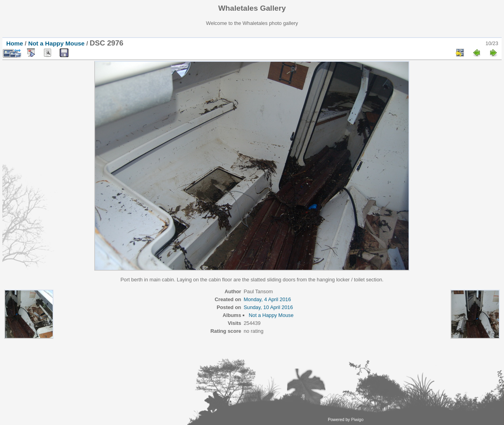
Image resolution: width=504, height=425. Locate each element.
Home (15, 43)
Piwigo (357, 419)
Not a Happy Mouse (56, 43)
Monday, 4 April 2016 (267, 299)
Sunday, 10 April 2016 (268, 307)
